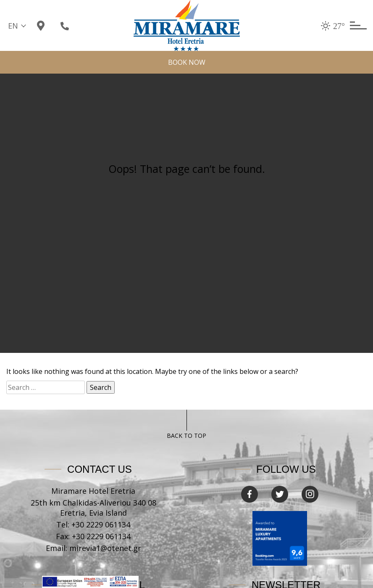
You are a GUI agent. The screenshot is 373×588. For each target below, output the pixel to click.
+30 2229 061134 (101, 524)
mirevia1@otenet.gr (105, 548)
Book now (187, 62)
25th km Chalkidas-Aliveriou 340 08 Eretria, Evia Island (93, 508)
